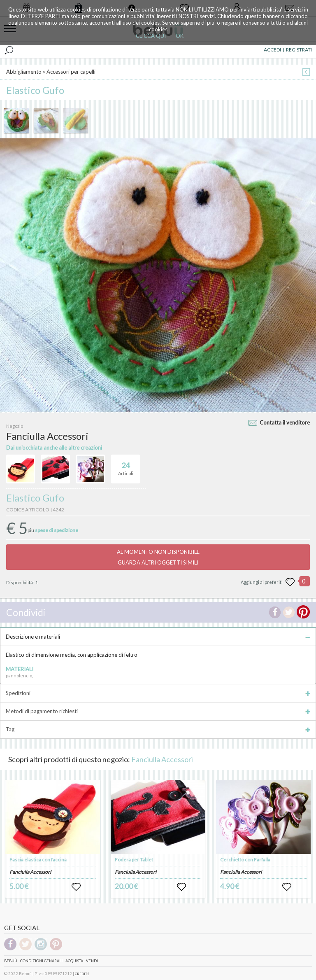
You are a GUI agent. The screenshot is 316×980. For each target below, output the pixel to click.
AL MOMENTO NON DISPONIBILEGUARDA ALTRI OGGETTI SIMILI (158, 557)
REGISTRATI (299, 50)
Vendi (92, 961)
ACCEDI (272, 50)
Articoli (126, 465)
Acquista (74, 961)
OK (180, 36)
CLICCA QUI (151, 36)
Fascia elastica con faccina (38, 860)
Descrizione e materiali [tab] (158, 637)
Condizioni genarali (41, 961)
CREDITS (82, 974)
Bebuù (11, 961)
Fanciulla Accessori (162, 759)
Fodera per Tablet (134, 860)
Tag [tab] (158, 729)
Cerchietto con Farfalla (245, 860)
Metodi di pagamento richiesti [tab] (158, 711)
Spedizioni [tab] (158, 693)
